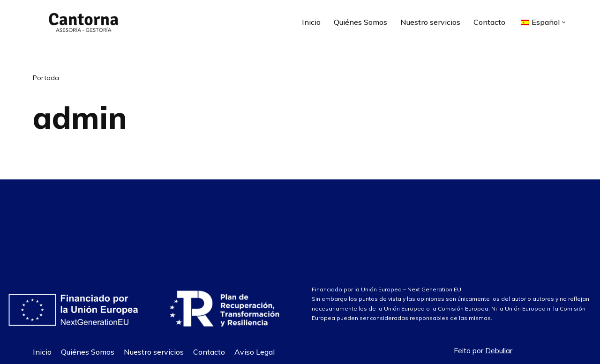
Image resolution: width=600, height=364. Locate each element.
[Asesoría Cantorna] (82, 22)
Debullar (499, 350)
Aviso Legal (255, 352)
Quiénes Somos (360, 22)
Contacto (489, 22)
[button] (564, 22)
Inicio (311, 22)
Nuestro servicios (430, 22)
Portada (46, 78)
